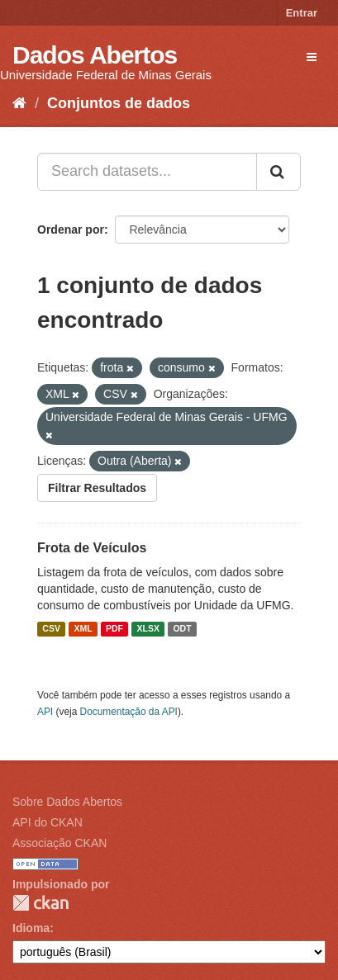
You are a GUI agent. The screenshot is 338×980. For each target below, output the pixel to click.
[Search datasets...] (147, 172)
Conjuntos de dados (119, 103)
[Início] (19, 103)
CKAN (40, 903)
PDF (114, 629)
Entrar (302, 13)
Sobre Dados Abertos (67, 802)
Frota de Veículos (92, 548)
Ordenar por (71, 230)
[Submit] (278, 172)
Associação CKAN (60, 843)
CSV (51, 629)
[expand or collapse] (312, 57)
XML (83, 629)
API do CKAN (48, 822)
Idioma (31, 928)
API (45, 712)
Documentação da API (129, 712)
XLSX (148, 629)
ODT (182, 629)
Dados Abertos (95, 55)
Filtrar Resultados (97, 488)
